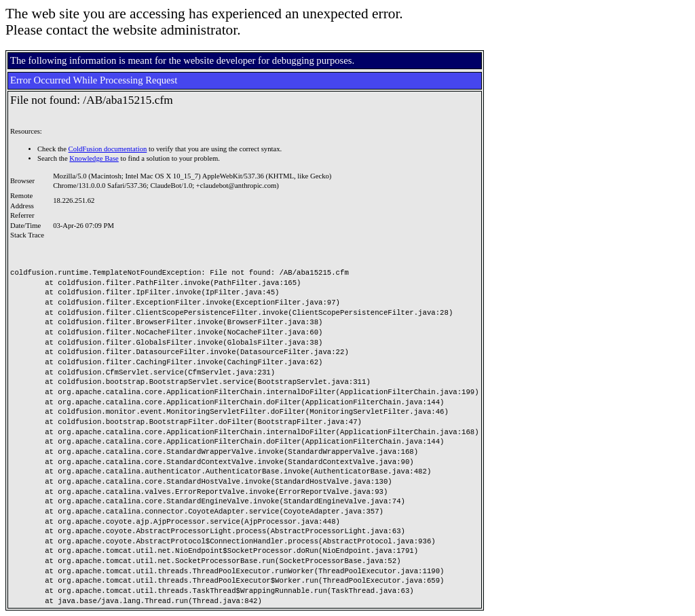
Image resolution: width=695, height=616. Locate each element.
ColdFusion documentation (108, 149)
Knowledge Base (94, 158)
